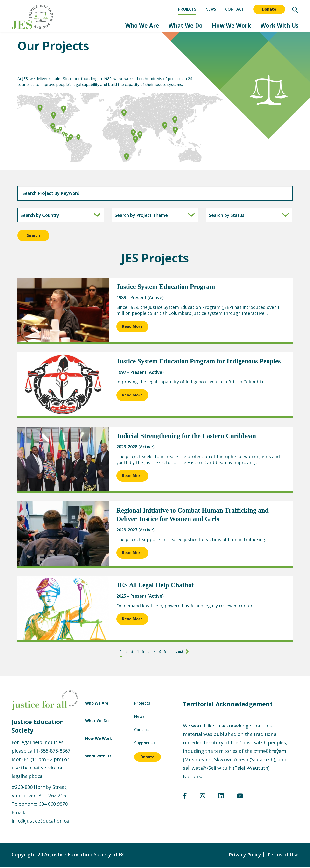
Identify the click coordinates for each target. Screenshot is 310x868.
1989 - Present (131, 299)
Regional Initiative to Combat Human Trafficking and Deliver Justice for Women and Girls (194, 516)
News (211, 9)
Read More (132, 328)
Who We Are (124, 26)
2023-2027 (127, 531)
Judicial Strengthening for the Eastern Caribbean (188, 437)
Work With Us (278, 26)
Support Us (272, 744)
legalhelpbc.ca (28, 777)
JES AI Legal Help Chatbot (156, 587)
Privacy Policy (243, 856)
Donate (269, 9)
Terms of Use (282, 856)
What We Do (173, 26)
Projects (187, 9)
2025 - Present (131, 597)
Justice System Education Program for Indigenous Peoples (201, 363)
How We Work (224, 26)
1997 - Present (131, 374)
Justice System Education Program (167, 288)
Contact (235, 9)
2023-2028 (127, 448)
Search (33, 237)
